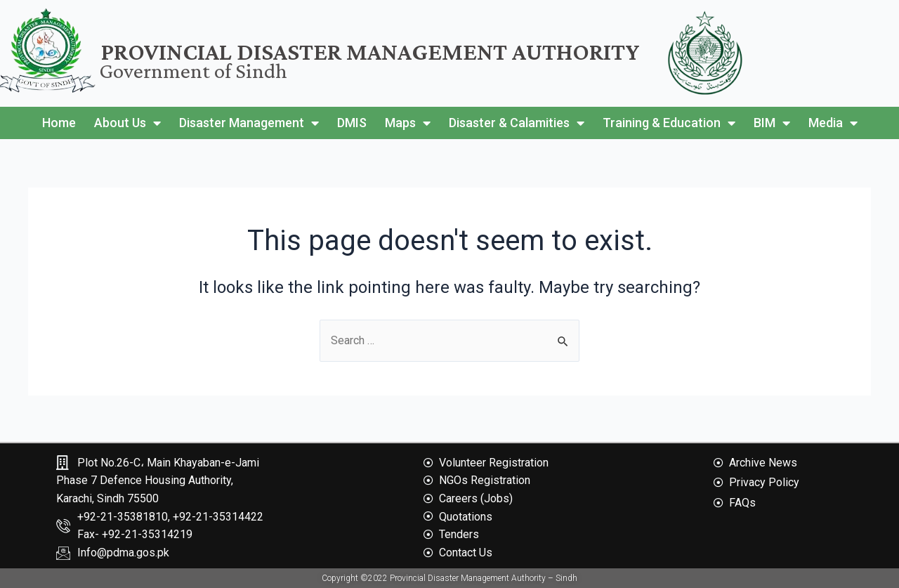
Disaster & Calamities (517, 123)
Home (59, 123)
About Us (127, 123)
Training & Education (669, 123)
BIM (772, 123)
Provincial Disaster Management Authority (370, 52)
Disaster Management (249, 123)
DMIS (352, 123)
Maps (408, 123)
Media (833, 123)
